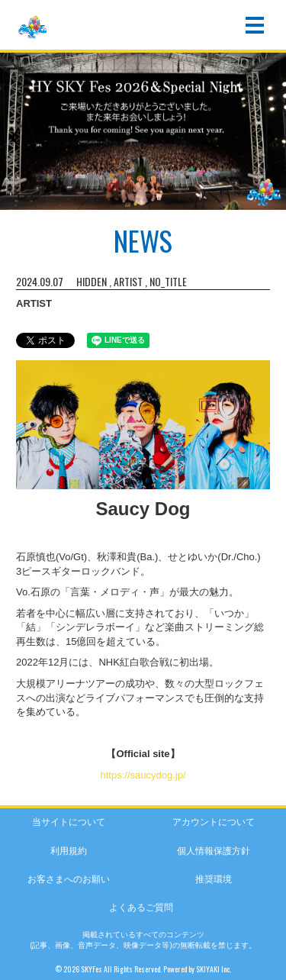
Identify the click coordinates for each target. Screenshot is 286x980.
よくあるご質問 (141, 907)
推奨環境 (214, 879)
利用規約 (69, 851)
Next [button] (271, 137)
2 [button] (151, 205)
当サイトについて (69, 822)
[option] (143, 129)
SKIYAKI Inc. (214, 969)
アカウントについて (214, 822)
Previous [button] (15, 137)
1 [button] (136, 205)
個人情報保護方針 (214, 851)
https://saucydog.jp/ (143, 775)
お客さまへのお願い (69, 879)
